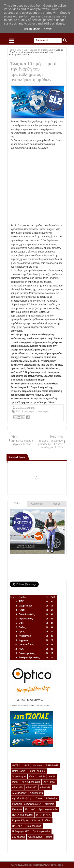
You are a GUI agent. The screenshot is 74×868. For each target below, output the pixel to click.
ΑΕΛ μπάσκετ (19, 793)
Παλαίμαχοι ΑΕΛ (21, 831)
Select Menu (11, 41)
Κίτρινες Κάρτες (20, 820)
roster (15, 782)
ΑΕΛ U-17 (31, 788)
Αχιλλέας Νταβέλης (22, 798)
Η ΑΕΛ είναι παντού (22, 815)
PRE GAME (52, 766)
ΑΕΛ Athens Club (31, 782)
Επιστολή (30, 809)
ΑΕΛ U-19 (45, 788)
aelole (42, 777)
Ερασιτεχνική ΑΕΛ (48, 809)
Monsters (37, 766)
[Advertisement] (37, 187)
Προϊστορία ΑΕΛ (41, 831)
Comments (37, 504)
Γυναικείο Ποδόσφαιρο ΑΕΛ (27, 804)
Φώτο (49, 837)
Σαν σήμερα (19, 837)
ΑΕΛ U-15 (17, 788)
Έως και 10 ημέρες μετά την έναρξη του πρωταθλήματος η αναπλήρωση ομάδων (34, 72)
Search (65, 40)
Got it (48, 29)
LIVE (26, 766)
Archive (57, 504)
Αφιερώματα (36, 793)
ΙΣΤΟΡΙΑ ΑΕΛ (43, 815)
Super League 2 (29, 411)
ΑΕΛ (13, 865)
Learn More (32, 29)
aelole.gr (59, 865)
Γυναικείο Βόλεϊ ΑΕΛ (46, 798)
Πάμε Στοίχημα (34, 826)
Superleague (43, 411)
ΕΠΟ (18, 411)
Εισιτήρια (17, 809)
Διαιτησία (49, 804)
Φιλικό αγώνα (35, 837)
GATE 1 (16, 766)
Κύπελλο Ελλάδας (41, 820)
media (52, 777)
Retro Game (19, 771)
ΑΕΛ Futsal (49, 782)
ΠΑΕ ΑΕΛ (17, 826)
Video (17, 503)
